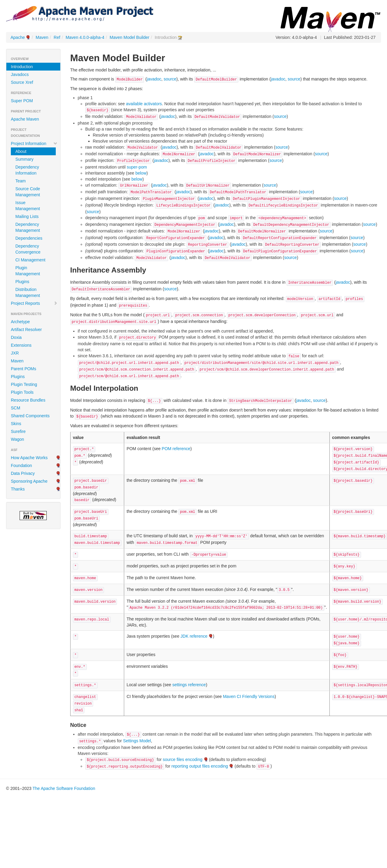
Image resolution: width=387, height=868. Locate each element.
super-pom (137, 167)
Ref (57, 37)
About (21, 151)
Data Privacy (23, 473)
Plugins (22, 282)
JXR (15, 353)
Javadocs (20, 74)
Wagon (17, 439)
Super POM (22, 101)
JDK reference (194, 636)
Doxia (16, 337)
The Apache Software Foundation (64, 788)
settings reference (189, 685)
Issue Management (28, 206)
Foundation (21, 466)
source (170, 79)
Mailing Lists (27, 216)
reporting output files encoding (200, 766)
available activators (144, 104)
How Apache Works (29, 458)
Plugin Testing (24, 384)
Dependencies (29, 238)
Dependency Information (27, 170)
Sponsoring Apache (29, 481)
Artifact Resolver (26, 330)
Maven (42, 37)
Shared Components (30, 416)
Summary (24, 159)
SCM (16, 408)
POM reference (176, 449)
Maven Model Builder (130, 37)
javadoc (154, 79)
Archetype (20, 322)
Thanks (18, 489)
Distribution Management (28, 292)
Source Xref (22, 82)
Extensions (21, 345)
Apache (18, 37)
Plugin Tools (22, 392)
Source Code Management (28, 192)
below (141, 173)
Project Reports (34, 303)
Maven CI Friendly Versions (249, 696)
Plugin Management (28, 271)
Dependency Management (28, 227)
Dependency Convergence (28, 249)
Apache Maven (25, 119)
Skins (16, 424)
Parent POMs (24, 369)
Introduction (22, 67)
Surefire (18, 431)
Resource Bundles (28, 400)
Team (20, 181)
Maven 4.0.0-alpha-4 (85, 37)
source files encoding (183, 759)
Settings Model (137, 741)
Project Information (34, 144)
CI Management (30, 260)
